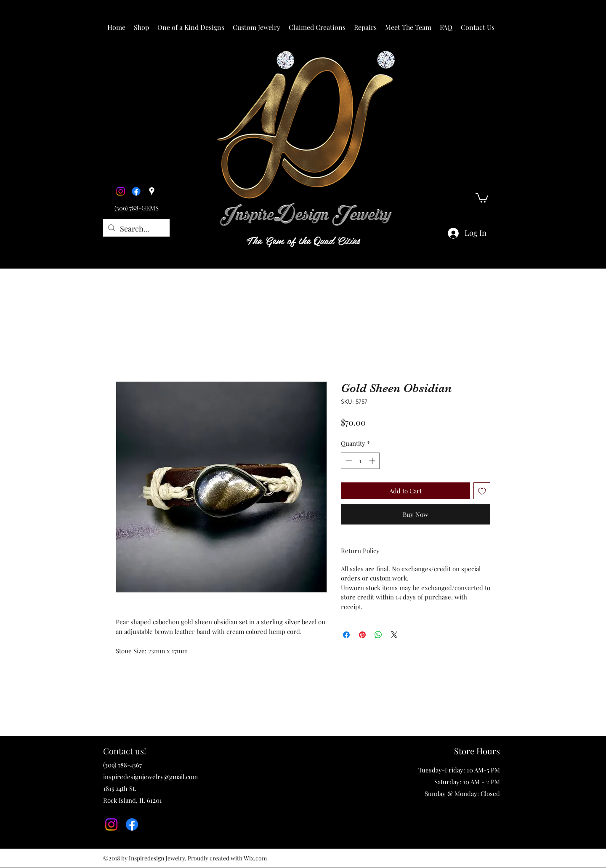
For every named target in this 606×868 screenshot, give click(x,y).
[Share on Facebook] (346, 635)
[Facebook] (136, 191)
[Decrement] (348, 461)
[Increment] (373, 461)
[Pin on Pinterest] (362, 635)
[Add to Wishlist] (482, 491)
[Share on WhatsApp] (378, 635)
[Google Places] (152, 191)
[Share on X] (394, 635)
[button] (141, 27)
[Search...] (136, 229)
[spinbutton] (360, 461)
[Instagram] (121, 191)
